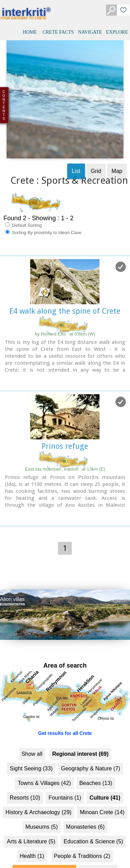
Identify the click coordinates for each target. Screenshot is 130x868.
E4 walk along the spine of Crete (65, 299)
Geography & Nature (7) (91, 756)
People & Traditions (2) (82, 844)
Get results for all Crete (65, 721)
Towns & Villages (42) (44, 771)
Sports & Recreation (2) (44, 858)
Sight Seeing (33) (31, 756)
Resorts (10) (25, 785)
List (76, 159)
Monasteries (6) (85, 814)
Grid (96, 159)
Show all (32, 741)
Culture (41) (105, 785)
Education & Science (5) (93, 829)
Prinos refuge (65, 434)
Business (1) (98, 858)
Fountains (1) (65, 785)
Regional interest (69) (80, 741)
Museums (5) (41, 814)
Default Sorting (24, 213)
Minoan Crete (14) (102, 800)
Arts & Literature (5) (31, 829)
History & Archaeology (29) (38, 800)
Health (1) (32, 844)
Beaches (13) (96, 771)
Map (117, 159)
